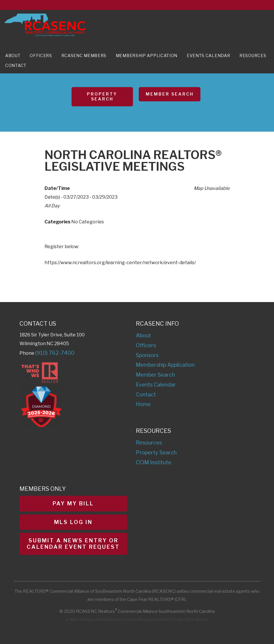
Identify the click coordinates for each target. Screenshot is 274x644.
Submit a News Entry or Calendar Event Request (73, 544)
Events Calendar (209, 55)
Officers (41, 55)
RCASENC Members (84, 55)
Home (143, 404)
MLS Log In (73, 522)
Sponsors (147, 355)
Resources (253, 55)
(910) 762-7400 (55, 353)
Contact (16, 65)
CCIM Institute (154, 462)
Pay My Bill (73, 503)
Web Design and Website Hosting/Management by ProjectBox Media (139, 620)
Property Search (102, 96)
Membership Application (147, 55)
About (13, 55)
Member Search (170, 94)
